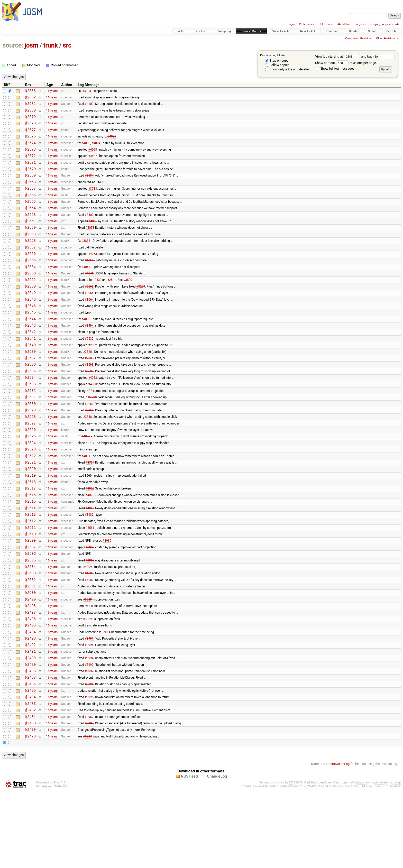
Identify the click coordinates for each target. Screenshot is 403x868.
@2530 (30, 441)
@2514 (30, 558)
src (67, 45)
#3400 (89, 230)
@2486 (30, 755)
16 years (52, 91)
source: (13, 45)
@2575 (30, 142)
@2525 (30, 478)
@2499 (30, 660)
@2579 (30, 120)
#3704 (90, 507)
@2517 (30, 536)
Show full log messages (335, 68)
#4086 (112, 142)
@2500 (30, 653)
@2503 (30, 631)
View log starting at (338, 56)
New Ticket (308, 31)
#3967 (89, 791)
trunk (51, 45)
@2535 (30, 405)
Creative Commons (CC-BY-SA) (300, 863)
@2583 (30, 91)
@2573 (30, 157)
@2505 (30, 616)
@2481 (30, 791)
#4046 (89, 296)
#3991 (89, 704)
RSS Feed (190, 853)
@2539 (30, 383)
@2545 (30, 339)
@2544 (30, 347)
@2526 (30, 470)
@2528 (30, 456)
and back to (378, 56)
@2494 (30, 696)
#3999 (103, 696)
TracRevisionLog (338, 841)
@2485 (30, 762)
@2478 (30, 813)
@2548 (30, 325)
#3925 (89, 769)
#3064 (89, 325)
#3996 (89, 711)
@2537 (30, 390)
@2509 (30, 594)
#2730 (92, 434)
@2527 (30, 463)
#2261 (89, 441)
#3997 (89, 740)
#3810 (89, 448)
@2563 (30, 230)
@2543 (30, 354)
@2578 (30, 128)
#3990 (89, 733)
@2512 (30, 572)
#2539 (89, 368)
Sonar (372, 31)
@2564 (30, 222)
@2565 (30, 215)
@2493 (30, 704)
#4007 (89, 638)
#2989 (90, 602)
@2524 (30, 485)
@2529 (30, 449)
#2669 (89, 310)
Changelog (224, 31)
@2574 (30, 150)
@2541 (30, 368)
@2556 (30, 274)
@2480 (30, 798)
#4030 (86, 478)
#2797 (90, 485)
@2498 (30, 667)
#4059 (93, 237)
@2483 (30, 777)
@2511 (30, 580)
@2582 (30, 99)
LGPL (386, 863)
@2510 (30, 587)
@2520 (30, 514)
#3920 (90, 536)
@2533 (30, 419)
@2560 (30, 244)
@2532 (30, 427)
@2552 (30, 303)
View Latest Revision (358, 38)
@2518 (30, 529)
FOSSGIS (296, 859)
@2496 (30, 682)
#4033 (93, 412)
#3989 (89, 565)
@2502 (30, 638)
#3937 (89, 798)
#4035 (86, 346)
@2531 (30, 434)
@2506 (30, 609)
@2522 (30, 500)
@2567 (30, 201)
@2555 (30, 281)
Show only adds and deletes (287, 69)
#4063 (93, 273)
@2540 (30, 376)
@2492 (30, 711)
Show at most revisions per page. (346, 63)
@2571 (30, 172)
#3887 (87, 813)
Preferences (306, 24)
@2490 (30, 726)
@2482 (30, 784)
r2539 (98, 303)
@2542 (30, 361)
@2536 (30, 397)
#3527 (93, 164)
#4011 (86, 500)
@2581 (30, 106)
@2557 (30, 266)
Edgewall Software (54, 863)
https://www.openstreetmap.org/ (378, 859)
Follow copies (277, 65)
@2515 (30, 551)
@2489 (30, 733)
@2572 (30, 164)
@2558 (30, 259)
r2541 (112, 303)
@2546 (30, 332)
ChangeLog (217, 853)
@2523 (30, 492)
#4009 (87, 623)
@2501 (30, 645)
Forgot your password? (385, 24)
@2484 (30, 769)
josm (31, 45)
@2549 (30, 317)
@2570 (30, 179)
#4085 (86, 150)
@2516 (30, 543)
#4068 (93, 157)
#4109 (89, 106)
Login (291, 24)
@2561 (30, 237)
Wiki (181, 31)
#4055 (89, 281)
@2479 (30, 806)
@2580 (30, 113)
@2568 (30, 193)
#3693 (89, 398)
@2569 (30, 186)
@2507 (30, 602)
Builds (353, 31)
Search (391, 31)
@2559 (30, 252)
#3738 (93, 201)
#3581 (90, 580)
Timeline (200, 31)
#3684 (89, 186)
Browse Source (252, 31)
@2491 (30, 718)
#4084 (96, 150)
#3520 (128, 303)
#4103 (87, 91)
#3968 (90, 616)
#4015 (90, 543)
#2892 (93, 376)
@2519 (30, 521)
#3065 (89, 317)
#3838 (86, 259)
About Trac (344, 24)
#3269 (141, 310)
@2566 (30, 208)
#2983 (89, 390)
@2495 (30, 689)
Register (361, 24)
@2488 (30, 740)
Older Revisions (386, 38)
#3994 (89, 726)
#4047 (86, 288)
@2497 (30, 675)
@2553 (30, 295)
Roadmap (332, 31)
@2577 (30, 135)
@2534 (30, 412)
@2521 (30, 507)
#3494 (89, 354)
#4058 (90, 244)
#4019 (90, 558)
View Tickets (281, 31)
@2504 (30, 624)
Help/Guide (326, 24)
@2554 (30, 288)
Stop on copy (277, 61)
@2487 (30, 747)
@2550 (30, 310)
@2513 (30, 565)
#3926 (89, 755)
